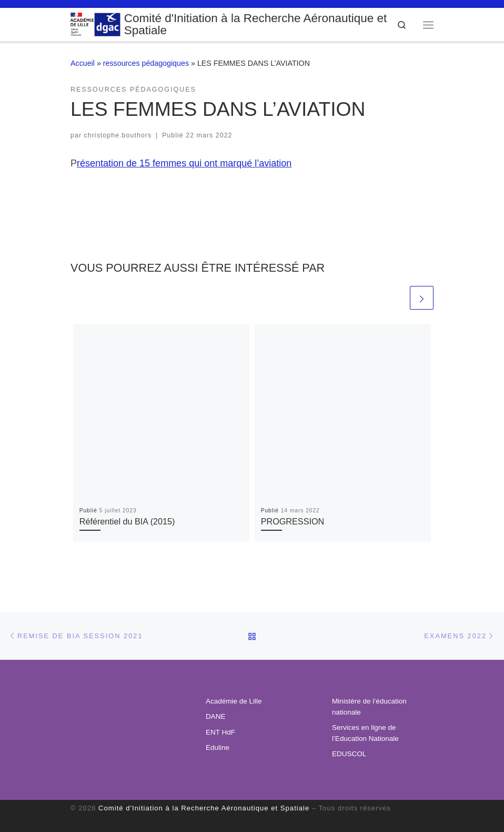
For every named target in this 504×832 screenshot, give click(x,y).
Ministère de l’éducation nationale (369, 707)
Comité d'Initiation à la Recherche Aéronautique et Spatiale (204, 808)
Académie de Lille (234, 701)
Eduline (218, 747)
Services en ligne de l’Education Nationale (365, 733)
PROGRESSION (293, 521)
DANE (216, 716)
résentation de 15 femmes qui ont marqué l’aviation (184, 163)
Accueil (83, 63)
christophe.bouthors (118, 135)
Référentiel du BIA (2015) (127, 521)
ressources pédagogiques (146, 63)
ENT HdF (220, 732)
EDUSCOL (349, 754)
